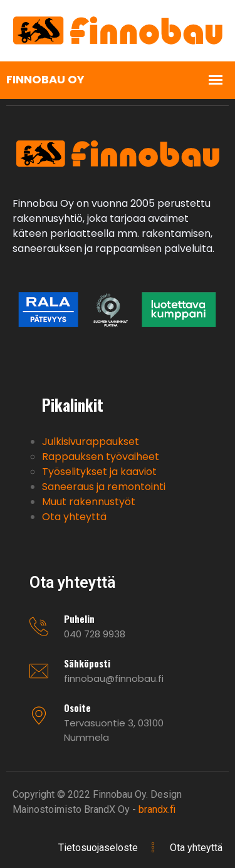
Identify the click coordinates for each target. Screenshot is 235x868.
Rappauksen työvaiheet (101, 457)
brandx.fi (157, 809)
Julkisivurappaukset (91, 442)
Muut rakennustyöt (89, 502)
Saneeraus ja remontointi (104, 487)
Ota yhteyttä (74, 517)
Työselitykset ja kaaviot (99, 472)
